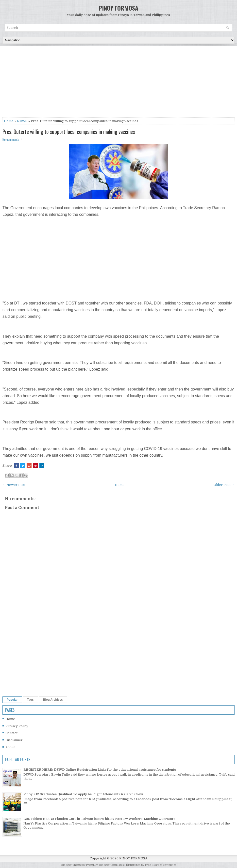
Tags (30, 700)
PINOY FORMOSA (119, 8)
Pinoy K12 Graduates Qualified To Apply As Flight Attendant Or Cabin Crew (83, 794)
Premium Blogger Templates (105, 865)
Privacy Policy (17, 726)
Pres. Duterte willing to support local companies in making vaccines (69, 131)
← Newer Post (14, 485)
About (10, 747)
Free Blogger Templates (161, 865)
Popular (12, 700)
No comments (11, 139)
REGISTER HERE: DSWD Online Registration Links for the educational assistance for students (100, 770)
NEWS (22, 121)
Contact (11, 733)
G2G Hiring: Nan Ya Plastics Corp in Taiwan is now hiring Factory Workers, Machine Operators (99, 819)
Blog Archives (53, 700)
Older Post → (224, 485)
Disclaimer (14, 740)
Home (9, 121)
